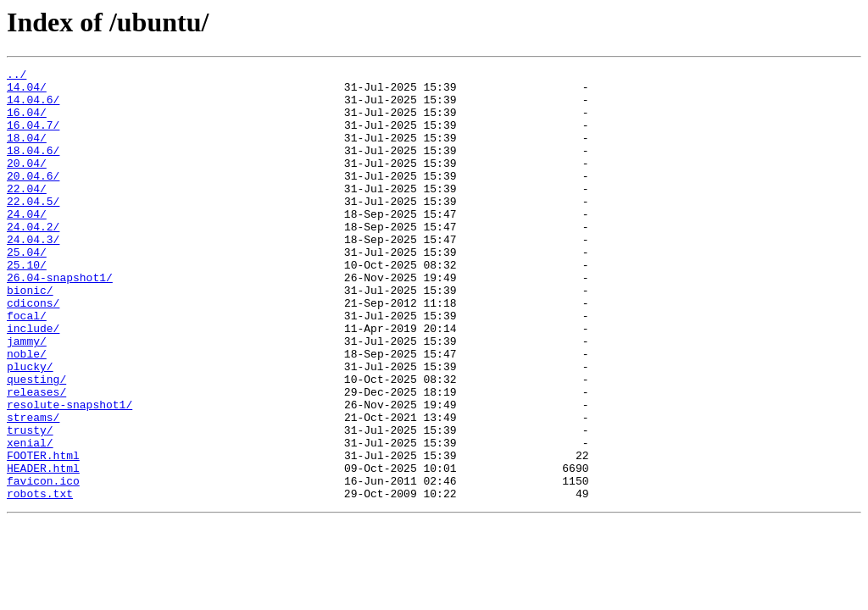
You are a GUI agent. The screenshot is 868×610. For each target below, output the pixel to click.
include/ (33, 381)
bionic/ (30, 335)
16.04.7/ (33, 137)
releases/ (36, 457)
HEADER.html (43, 549)
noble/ (27, 412)
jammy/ (27, 396)
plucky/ (30, 427)
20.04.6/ (33, 198)
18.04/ (27, 152)
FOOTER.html (43, 534)
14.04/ (27, 91)
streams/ (33, 488)
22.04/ (27, 213)
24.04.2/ (33, 259)
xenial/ (30, 518)
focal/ (27, 366)
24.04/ (27, 244)
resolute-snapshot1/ (70, 473)
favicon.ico (43, 564)
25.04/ (27, 290)
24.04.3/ (33, 274)
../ (17, 76)
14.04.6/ (33, 107)
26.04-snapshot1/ (60, 320)
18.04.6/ (33, 168)
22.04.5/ (33, 229)
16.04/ (27, 122)
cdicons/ (33, 351)
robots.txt (40, 579)
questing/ (36, 442)
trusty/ (30, 503)
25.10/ (27, 305)
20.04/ (27, 183)
